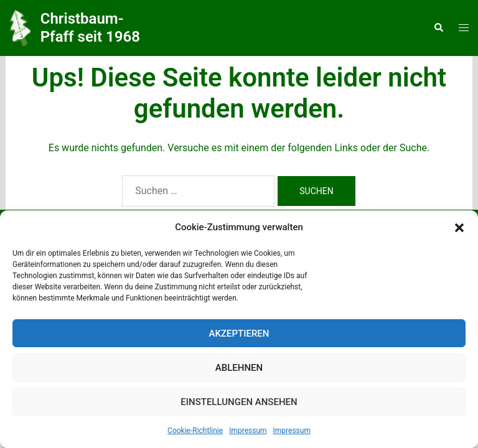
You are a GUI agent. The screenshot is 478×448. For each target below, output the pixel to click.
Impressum (248, 431)
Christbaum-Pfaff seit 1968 (90, 28)
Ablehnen (239, 368)
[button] (459, 228)
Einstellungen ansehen (239, 402)
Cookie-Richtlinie (195, 431)
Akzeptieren (239, 334)
